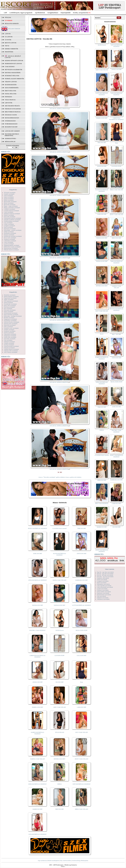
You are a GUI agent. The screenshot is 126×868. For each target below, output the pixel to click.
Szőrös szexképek (9, 333)
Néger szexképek (9, 299)
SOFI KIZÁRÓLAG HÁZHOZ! (81, 784)
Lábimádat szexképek (10, 241)
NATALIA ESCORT (59, 605)
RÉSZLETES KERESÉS (12, 23)
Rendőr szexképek (9, 318)
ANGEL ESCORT (38, 682)
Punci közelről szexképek (11, 315)
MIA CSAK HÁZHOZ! (102, 503)
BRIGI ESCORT (116, 238)
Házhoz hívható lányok (14, 61)
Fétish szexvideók (102, 580)
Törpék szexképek (9, 343)
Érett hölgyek (10, 91)
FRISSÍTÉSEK (9, 52)
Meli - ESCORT (117, 334)
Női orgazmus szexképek (11, 301)
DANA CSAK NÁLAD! (59, 580)
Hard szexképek (8, 227)
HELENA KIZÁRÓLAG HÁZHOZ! (116, 310)
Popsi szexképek (9, 312)
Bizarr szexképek (9, 203)
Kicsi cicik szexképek (10, 238)
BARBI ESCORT (38, 809)
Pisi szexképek (8, 309)
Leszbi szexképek (9, 244)
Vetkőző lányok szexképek (11, 349)
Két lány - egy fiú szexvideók (105, 577)
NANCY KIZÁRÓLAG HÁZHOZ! (117, 456)
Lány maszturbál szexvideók (105, 587)
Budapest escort (11, 127)
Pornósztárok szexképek (11, 313)
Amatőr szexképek (9, 194)
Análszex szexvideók (103, 578)
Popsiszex (8, 97)
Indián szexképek (9, 232)
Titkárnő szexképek (9, 342)
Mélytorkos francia (13, 112)
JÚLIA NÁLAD (60, 732)
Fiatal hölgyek (11, 94)
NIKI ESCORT (60, 809)
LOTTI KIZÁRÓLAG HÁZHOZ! (81, 605)
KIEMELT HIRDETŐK (11, 49)
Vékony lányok (11, 82)
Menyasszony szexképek (11, 248)
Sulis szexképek (8, 327)
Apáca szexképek (9, 197)
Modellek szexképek (10, 295)
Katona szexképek (9, 235)
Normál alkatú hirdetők (14, 79)
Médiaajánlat (84, 860)
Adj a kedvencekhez (66, 860)
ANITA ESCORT (82, 553)
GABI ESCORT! (117, 503)
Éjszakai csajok (11, 115)
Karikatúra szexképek (10, 233)
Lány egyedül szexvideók (104, 586)
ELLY (102, 334)
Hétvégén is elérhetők (14, 70)
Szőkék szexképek (9, 330)
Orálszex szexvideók (103, 590)
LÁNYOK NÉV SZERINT (12, 131)
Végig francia (10, 100)
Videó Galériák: (110, 569)
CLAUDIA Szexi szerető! (60, 528)
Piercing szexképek (9, 307)
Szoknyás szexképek (10, 331)
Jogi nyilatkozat (42, 860)
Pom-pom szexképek (10, 310)
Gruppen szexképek (9, 226)
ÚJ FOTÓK (8, 40)
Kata (82, 682)
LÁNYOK (8, 34)
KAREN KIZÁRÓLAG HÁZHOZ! (38, 733)
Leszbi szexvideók (102, 589)
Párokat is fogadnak (13, 109)
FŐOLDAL (8, 17)
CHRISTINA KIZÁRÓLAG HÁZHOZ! (38, 656)
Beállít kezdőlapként (53, 860)
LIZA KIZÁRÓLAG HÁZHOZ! (38, 834)
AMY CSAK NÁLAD (60, 707)
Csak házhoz (10, 67)
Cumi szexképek (9, 212)
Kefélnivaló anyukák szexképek (13, 236)
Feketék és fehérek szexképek (12, 220)
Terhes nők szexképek (10, 337)
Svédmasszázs (10, 121)
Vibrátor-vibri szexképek (11, 351)
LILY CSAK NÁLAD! (82, 732)
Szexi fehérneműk (12, 88)
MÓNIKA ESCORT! (60, 759)
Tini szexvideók (101, 596)
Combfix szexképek (10, 209)
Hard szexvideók (102, 583)
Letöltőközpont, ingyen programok (21, 13)
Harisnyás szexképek (10, 229)
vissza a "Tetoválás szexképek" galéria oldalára (51, 477)
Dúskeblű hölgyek (12, 76)
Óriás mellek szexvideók (104, 592)
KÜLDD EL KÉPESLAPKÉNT (59, 109)
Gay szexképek (8, 223)
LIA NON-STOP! (59, 655)
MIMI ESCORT (102, 480)
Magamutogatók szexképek (12, 245)
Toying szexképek (9, 345)
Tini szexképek (8, 340)
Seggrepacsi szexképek (10, 319)
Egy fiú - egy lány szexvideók (105, 572)
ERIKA (60, 784)
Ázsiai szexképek (9, 199)
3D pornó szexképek (10, 192)
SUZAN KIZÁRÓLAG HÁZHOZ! (60, 554)
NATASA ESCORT (37, 605)
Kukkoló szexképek (9, 239)
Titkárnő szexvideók (103, 598)
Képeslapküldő (66, 13)
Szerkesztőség (76, 860)
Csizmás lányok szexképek (12, 211)
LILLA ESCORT (82, 655)
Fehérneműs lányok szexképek (13, 218)
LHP (5, 13)
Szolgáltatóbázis (53, 13)
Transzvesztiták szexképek (11, 346)
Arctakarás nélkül (12, 106)
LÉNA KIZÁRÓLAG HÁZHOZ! (38, 580)
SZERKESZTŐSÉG (10, 138)
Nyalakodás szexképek (10, 304)
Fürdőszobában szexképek (11, 221)
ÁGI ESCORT (60, 682)
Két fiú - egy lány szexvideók (105, 574)
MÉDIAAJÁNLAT (10, 142)
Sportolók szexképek (10, 325)
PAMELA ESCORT (38, 707)
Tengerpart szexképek (10, 336)
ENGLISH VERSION (14, 29)
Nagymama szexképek (10, 298)
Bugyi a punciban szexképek (12, 208)
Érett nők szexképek (10, 217)
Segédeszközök (11, 85)
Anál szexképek (8, 195)
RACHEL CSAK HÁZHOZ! (38, 630)
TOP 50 (7, 46)
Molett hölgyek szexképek (11, 296)
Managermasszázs (12, 118)
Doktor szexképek (9, 215)
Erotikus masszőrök (13, 73)
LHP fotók (9, 103)
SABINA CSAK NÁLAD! (38, 759)
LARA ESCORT (82, 707)
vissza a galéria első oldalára (73, 477)
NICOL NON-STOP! (82, 630)
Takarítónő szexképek (10, 334)
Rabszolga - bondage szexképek (13, 316)
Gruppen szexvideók (103, 581)
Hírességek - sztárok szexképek (13, 230)
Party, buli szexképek (10, 305)
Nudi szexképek (8, 302)
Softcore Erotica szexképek (12, 322)
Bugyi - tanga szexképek (11, 206)
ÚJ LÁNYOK (9, 37)
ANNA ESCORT (102, 166)
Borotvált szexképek (10, 205)
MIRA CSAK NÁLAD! (82, 809)
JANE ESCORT (38, 553)
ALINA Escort (59, 630)
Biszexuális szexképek (10, 202)
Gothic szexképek (9, 224)
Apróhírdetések (40, 13)
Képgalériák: (13, 190)
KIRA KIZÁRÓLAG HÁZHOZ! (38, 784)
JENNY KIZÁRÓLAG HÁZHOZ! (38, 528)
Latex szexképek (9, 242)
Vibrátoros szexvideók (103, 599)
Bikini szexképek (9, 200)
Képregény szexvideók (103, 584)
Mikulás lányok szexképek (11, 250)
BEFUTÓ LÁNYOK (11, 43)
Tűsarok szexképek (9, 348)
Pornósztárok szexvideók (104, 595)
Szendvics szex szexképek (11, 328)
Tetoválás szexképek (10, 339)
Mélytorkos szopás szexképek (12, 247)
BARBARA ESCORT (82, 580)
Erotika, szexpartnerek (80, 13)
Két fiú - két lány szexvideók (105, 575)
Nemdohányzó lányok (13, 64)
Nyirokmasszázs (11, 124)
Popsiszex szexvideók (103, 593)
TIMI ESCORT (81, 528)
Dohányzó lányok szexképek (12, 214)
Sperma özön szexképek (11, 324)
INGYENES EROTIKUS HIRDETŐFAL (12, 135)
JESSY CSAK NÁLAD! (82, 759)
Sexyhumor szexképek (10, 321)
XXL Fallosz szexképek (11, 352)
